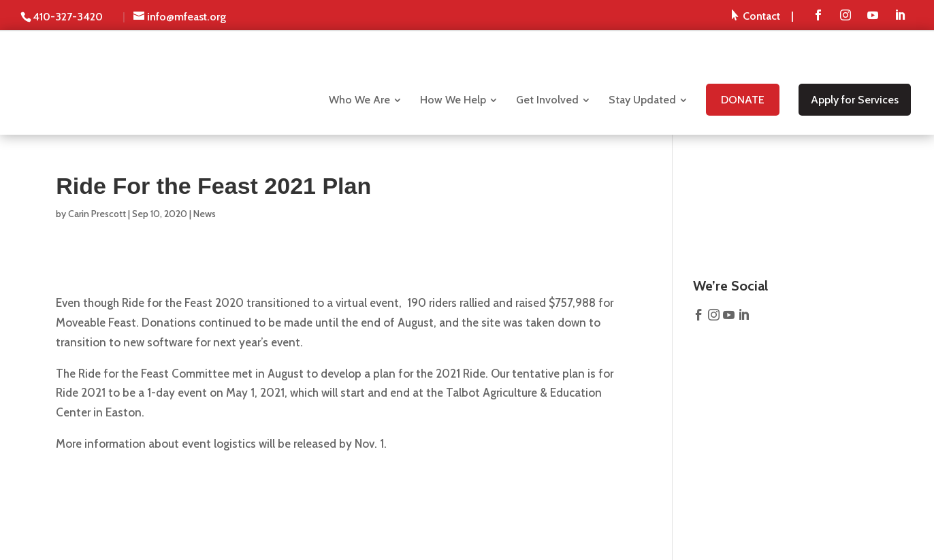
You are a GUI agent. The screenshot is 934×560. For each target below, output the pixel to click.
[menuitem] (763, 16)
